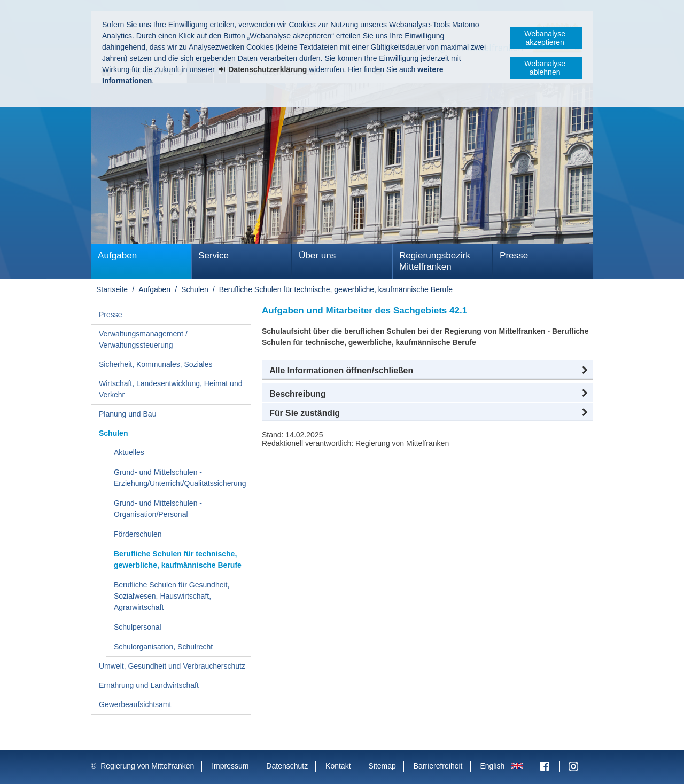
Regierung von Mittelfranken (147, 766)
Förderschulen (138, 534)
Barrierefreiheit (438, 766)
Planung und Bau (127, 414)
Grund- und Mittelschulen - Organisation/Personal (158, 509)
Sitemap (382, 766)
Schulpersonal (138, 627)
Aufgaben (117, 256)
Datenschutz (287, 766)
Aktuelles (129, 452)
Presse (514, 256)
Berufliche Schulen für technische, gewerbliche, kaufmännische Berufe (336, 289)
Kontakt (338, 766)
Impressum (230, 766)
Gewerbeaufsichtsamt (135, 704)
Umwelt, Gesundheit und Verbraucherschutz (172, 666)
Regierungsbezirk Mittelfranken (435, 261)
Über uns (317, 256)
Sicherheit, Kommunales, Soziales (156, 364)
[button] (428, 371)
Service (213, 256)
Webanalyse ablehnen (545, 68)
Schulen (195, 289)
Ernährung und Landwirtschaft (149, 685)
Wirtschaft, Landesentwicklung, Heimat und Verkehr (170, 389)
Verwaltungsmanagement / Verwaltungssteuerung (143, 339)
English (492, 766)
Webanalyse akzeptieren (545, 38)
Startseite (112, 289)
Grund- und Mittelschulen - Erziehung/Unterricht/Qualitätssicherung (180, 478)
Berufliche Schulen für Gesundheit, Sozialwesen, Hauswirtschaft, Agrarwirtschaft (172, 596)
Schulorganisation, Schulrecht (163, 647)
